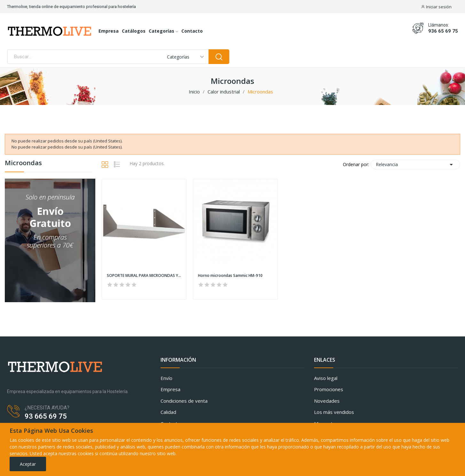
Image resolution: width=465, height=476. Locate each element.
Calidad (168, 412)
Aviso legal (326, 378)
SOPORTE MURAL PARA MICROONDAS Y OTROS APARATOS (144, 276)
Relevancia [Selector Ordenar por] (415, 165)
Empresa (170, 389)
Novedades (327, 401)
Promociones (329, 389)
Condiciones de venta (184, 401)
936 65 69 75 (443, 31)
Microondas (23, 163)
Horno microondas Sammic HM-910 (230, 276)
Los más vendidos (334, 412)
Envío (166, 378)
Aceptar (28, 464)
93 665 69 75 (46, 416)
